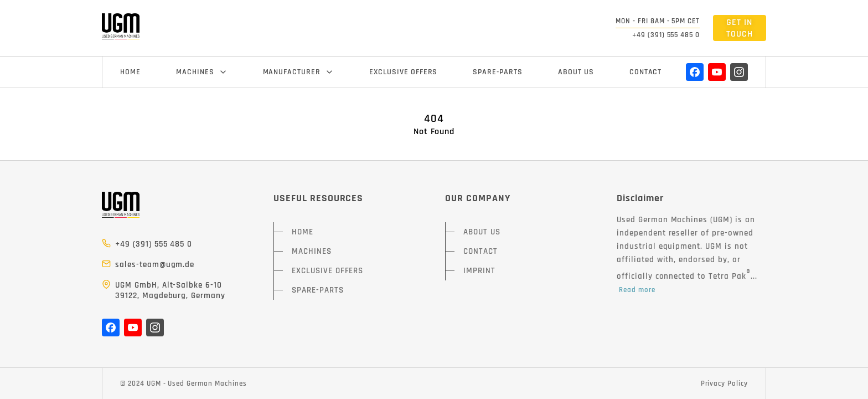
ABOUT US (576, 72)
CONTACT (646, 72)
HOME (130, 72)
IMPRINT (479, 271)
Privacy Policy (724, 383)
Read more (637, 290)
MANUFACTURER (299, 72)
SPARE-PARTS (498, 72)
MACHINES (202, 72)
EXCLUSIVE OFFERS (403, 72)
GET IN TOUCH (740, 28)
